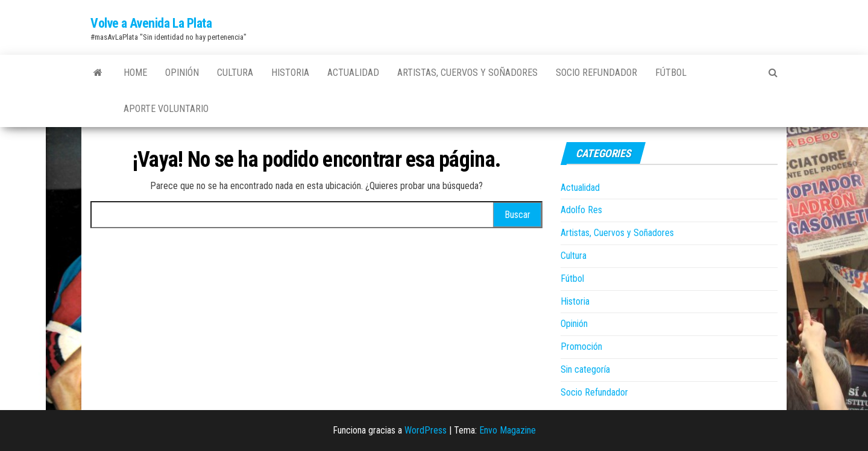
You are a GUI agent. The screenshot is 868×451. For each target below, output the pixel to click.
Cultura (235, 73)
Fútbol (671, 73)
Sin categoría (585, 369)
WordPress (426, 430)
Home (135, 73)
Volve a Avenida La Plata (151, 23)
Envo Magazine (508, 430)
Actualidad (353, 73)
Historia (290, 73)
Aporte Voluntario (166, 109)
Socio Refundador (596, 73)
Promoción (581, 347)
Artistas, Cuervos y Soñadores (467, 73)
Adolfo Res (581, 210)
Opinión (182, 73)
